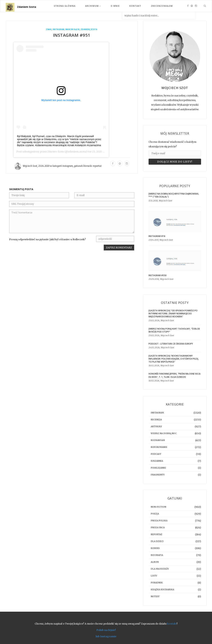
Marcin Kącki (73, 29)
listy (154, 576)
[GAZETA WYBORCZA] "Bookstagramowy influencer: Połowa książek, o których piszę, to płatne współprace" (174, 359)
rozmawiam (158, 440)
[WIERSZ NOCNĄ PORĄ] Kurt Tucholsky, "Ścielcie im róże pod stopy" (174, 330)
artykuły (156, 426)
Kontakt (135, 6)
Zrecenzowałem (162, 6)
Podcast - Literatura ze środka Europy (171, 344)
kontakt (172, 624)
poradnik (157, 583)
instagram (58, 29)
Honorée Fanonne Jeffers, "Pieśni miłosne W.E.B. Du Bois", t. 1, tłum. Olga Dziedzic (175, 375)
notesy (155, 596)
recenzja (156, 420)
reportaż (97, 166)
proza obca (158, 527)
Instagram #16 (157, 236)
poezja (155, 514)
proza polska (159, 521)
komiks (155, 548)
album (155, 562)
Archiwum (93, 6)
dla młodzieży (160, 569)
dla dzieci (157, 541)
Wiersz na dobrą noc (164, 433)
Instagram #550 (158, 275)
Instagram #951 (72, 35)
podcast (156, 454)
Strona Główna (65, 6)
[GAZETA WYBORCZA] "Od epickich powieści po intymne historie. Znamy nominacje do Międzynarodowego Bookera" (173, 314)
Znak (49, 29)
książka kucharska (162, 589)
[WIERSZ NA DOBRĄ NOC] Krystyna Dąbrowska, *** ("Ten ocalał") (174, 195)
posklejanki (158, 468)
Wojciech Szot (30, 166)
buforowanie (159, 447)
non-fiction (158, 507)
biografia (157, 555)
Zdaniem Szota (27, 7)
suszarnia (157, 461)
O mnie (115, 6)
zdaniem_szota (89, 29)
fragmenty (158, 475)
